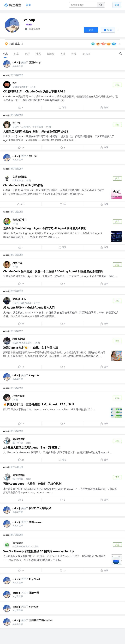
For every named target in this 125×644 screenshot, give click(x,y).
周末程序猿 (19, 439)
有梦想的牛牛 (20, 220)
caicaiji (17, 62)
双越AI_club (19, 299)
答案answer (36, 522)
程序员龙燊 (19, 339)
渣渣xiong (35, 62)
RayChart (18, 543)
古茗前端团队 (20, 177)
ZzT (14, 83)
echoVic (34, 607)
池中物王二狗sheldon (41, 620)
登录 (117, 5)
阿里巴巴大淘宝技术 (40, 508)
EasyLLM (34, 375)
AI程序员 (17, 263)
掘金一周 (34, 593)
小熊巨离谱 (19, 396)
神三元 (16, 123)
